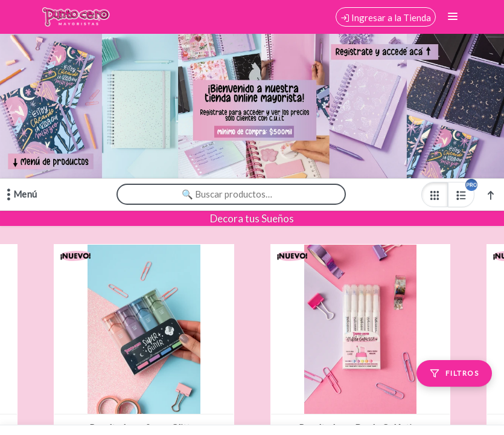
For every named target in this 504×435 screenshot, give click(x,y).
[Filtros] (454, 373)
